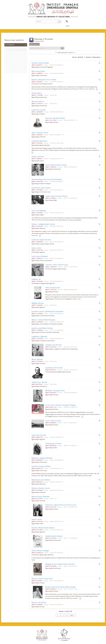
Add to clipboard (99, 63)
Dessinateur (8, 65)
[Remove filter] (39, 44)
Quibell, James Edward (54, 536)
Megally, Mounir (38, 303)
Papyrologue (9, 70)
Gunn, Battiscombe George (56, 165)
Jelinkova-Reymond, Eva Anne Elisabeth (47, 179)
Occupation (9, 45)
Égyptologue (9, 50)
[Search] (62, 48)
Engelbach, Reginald (39, 336)
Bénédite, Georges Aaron (55, 391)
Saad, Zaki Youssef (39, 435)
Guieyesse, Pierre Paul (54, 368)
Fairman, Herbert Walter (41, 466)
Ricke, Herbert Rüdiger (40, 551)
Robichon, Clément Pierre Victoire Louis (61, 505)
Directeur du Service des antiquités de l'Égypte (19, 62)
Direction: (89, 57)
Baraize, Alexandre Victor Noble (44, 80)
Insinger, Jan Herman (54, 345)
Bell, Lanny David (38, 71)
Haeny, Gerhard (38, 157)
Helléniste (8, 60)
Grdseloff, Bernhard (39, 141)
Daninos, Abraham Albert (55, 118)
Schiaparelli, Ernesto (53, 443)
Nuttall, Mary (37, 93)
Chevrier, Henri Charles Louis (57, 265)
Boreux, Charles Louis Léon (42, 579)
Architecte (8, 57)
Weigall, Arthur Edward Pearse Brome (60, 564)
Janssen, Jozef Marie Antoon (42, 328)
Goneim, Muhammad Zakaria (43, 528)
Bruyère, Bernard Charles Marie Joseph (61, 587)
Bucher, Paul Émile (39, 602)
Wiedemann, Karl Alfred (41, 480)
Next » (72, 615)
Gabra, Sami (36, 248)
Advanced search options (65, 52)
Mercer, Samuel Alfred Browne (43, 320)
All (5, 48)
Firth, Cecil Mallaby (39, 211)
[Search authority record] (45, 48)
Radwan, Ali (36, 279)
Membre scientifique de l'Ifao (14, 53)
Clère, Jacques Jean (53, 288)
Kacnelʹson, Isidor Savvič (41, 188)
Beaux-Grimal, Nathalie (41, 497)
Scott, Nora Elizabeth (40, 256)
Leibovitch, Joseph (39, 110)
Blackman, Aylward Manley (42, 458)
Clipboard (67, 21)
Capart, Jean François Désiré (56, 196)
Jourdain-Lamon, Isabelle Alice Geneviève (47, 311)
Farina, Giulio (37, 519)
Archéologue (9, 67)
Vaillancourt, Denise (39, 382)
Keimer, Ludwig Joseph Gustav (43, 224)
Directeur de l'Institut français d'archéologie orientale (21, 55)
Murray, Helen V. (38, 101)
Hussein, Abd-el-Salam (40, 63)
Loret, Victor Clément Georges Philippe (61, 405)
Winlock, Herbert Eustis (41, 488)
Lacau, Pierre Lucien (53, 421)
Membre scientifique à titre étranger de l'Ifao (18, 72)
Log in (68, 26)
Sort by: (75, 57)
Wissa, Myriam (37, 359)
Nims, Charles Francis (40, 133)
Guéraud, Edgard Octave (41, 240)
